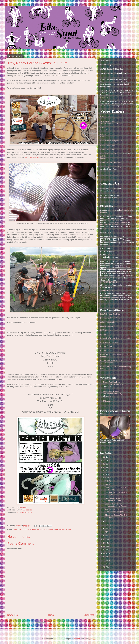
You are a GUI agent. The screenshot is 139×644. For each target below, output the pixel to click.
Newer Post (13, 615)
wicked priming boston (109, 342)
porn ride (25, 529)
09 (104, 560)
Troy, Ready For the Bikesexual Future (113, 499)
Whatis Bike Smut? (105, 129)
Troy (45, 529)
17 (104, 471)
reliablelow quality (104, 157)
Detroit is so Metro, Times (110, 318)
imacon (77, 639)
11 (104, 553)
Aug (107, 484)
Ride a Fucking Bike (112, 382)
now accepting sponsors (110, 298)
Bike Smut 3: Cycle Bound (110, 154)
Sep (107, 481)
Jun (107, 525)
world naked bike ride (62, 529)
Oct (107, 477)
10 (104, 557)
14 (104, 543)
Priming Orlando (107, 350)
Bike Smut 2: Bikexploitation (111, 162)
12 (104, 550)
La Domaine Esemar (25, 512)
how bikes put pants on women (112, 224)
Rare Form (23, 507)
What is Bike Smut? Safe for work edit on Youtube (111, 122)
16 (104, 474)
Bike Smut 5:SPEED (108, 145)
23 (104, 457)
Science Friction (36, 529)
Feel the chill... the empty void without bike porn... (115, 511)
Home (51, 615)
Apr (107, 532)
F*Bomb (107, 401)
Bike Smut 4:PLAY (107, 149)
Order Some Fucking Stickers (114, 384)
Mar (107, 535)
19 (104, 464)
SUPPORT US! (107, 290)
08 (104, 564)
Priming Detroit (106, 334)
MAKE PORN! (109, 282)
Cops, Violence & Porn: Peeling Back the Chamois (116, 505)
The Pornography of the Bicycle (112, 167)
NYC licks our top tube (109, 330)
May (107, 528)
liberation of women (119, 222)
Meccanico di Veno (111, 392)
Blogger (93, 639)
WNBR (50, 529)
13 (104, 546)
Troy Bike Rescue (32, 157)
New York (17, 529)
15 (104, 539)
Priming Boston (106, 346)
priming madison (107, 326)
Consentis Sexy (103, 135)
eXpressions (27, 510)
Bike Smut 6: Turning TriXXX (111, 141)
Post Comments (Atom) (56, 622)
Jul (107, 521)
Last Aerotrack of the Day (113, 394)
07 (104, 567)
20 (104, 460)
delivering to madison (109, 322)
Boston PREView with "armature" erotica (116, 338)
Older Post (89, 615)
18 (104, 467)
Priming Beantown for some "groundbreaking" (111, 362)
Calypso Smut (105, 117)
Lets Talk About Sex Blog (110, 314)
